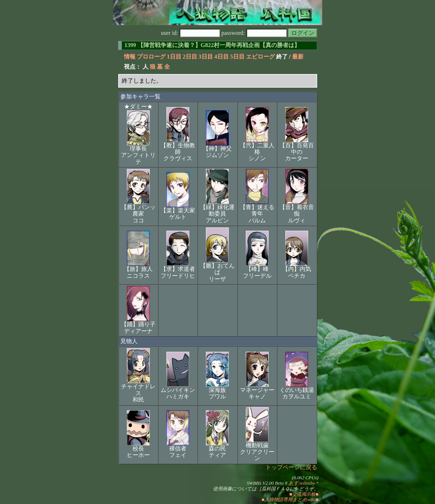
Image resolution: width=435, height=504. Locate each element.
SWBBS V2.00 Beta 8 (267, 483)
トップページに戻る (291, 467)
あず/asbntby (302, 483)
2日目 (190, 57)
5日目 (237, 57)
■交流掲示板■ (304, 494)
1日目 (174, 57)
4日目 (222, 57)
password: (254, 33)
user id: (191, 33)
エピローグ (260, 57)
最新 (298, 57)
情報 (130, 57)
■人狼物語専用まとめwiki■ (290, 500)
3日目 (206, 57)
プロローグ (151, 57)
